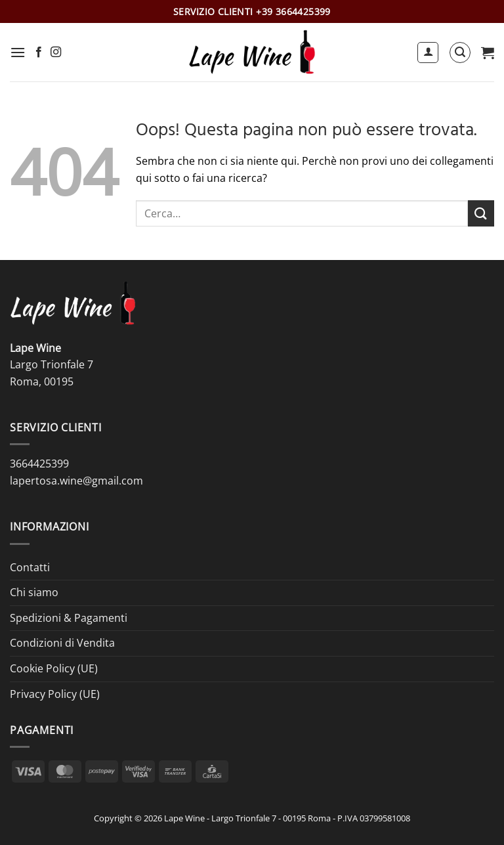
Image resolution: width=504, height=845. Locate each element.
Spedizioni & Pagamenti (69, 618)
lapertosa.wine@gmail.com (76, 481)
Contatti (30, 567)
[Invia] (481, 213)
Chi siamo (34, 592)
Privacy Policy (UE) (55, 694)
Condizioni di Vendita (62, 643)
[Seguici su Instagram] (56, 53)
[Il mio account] (428, 53)
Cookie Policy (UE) (54, 668)
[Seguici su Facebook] (39, 53)
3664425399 (39, 464)
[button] (18, 52)
